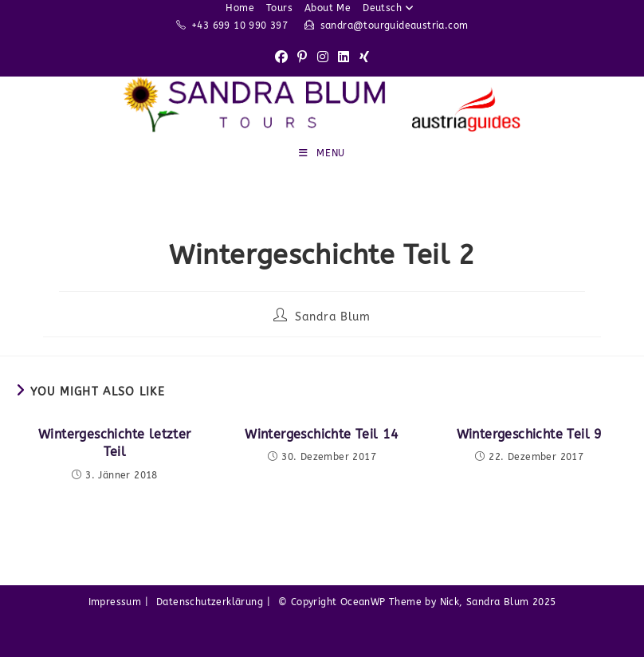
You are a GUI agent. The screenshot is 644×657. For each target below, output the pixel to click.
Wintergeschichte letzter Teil (115, 443)
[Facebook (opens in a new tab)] (281, 58)
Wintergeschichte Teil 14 (322, 434)
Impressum (115, 602)
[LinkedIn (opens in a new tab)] (344, 58)
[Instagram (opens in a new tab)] (323, 58)
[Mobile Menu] (322, 153)
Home (240, 8)
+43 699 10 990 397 (240, 26)
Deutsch (390, 8)
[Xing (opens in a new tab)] (364, 58)
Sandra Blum (333, 317)
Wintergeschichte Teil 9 (530, 434)
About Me (328, 8)
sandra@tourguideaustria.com (395, 26)
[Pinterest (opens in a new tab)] (302, 58)
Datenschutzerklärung (210, 602)
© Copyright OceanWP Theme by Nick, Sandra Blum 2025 (417, 602)
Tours (279, 8)
